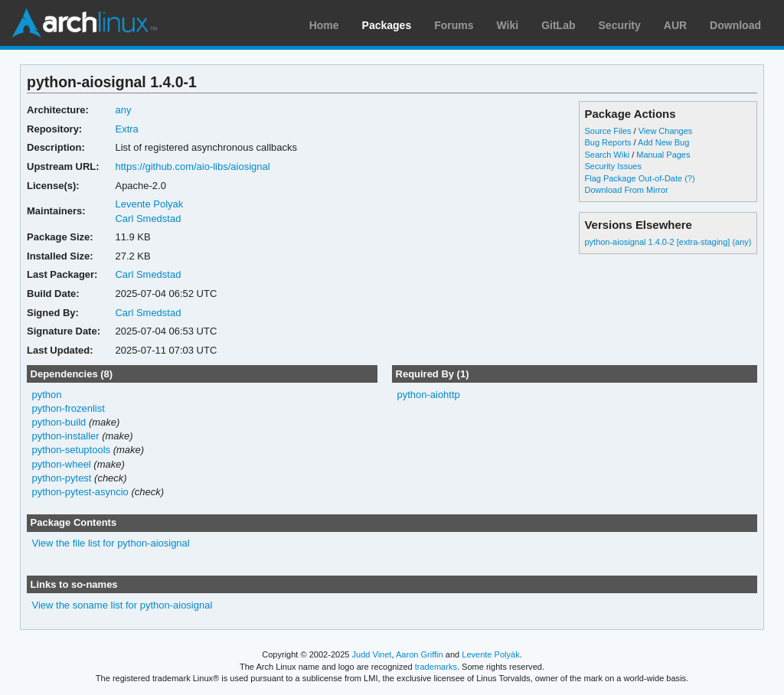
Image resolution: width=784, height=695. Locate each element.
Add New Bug (663, 142)
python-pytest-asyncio (80, 492)
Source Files (608, 131)
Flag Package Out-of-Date (633, 178)
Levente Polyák (490, 654)
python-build (59, 422)
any (123, 110)
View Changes (666, 131)
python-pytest (62, 478)
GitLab (558, 25)
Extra (126, 129)
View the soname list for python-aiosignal (122, 605)
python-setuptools (72, 450)
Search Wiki (607, 155)
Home (324, 25)
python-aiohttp (428, 395)
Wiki (508, 25)
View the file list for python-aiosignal (111, 543)
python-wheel (62, 464)
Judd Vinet (372, 654)
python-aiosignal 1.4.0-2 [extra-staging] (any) (668, 242)
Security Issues (612, 166)
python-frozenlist (69, 408)
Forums (454, 25)
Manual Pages (663, 155)
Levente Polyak (149, 204)
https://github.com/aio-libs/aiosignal (192, 166)
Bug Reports (608, 142)
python (47, 395)
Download (735, 25)
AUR (675, 25)
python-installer (66, 436)
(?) (689, 178)
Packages (387, 25)
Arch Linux (84, 23)
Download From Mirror (626, 190)
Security (620, 25)
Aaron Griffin (420, 654)
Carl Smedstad (148, 219)
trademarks (436, 667)
